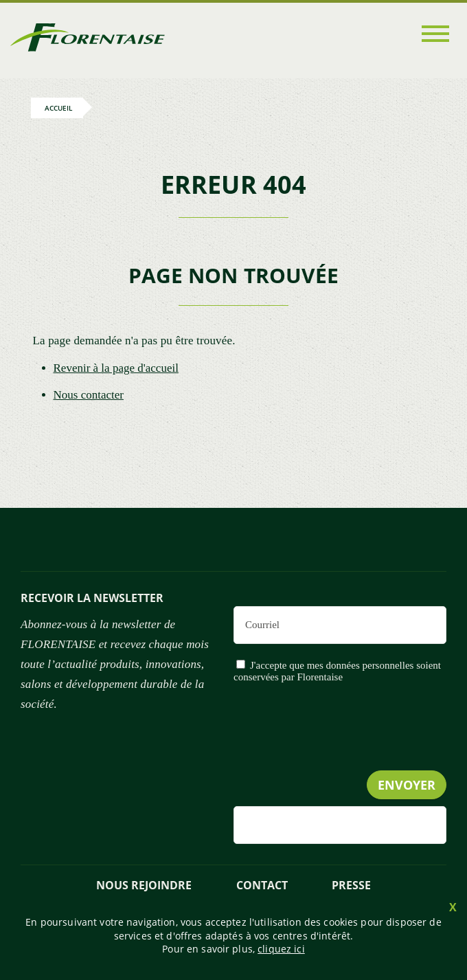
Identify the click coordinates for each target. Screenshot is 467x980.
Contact (262, 885)
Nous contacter (89, 395)
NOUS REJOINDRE (144, 885)
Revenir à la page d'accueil (116, 368)
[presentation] (342, 755)
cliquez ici (281, 949)
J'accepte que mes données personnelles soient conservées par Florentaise (337, 671)
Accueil (58, 108)
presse (351, 885)
